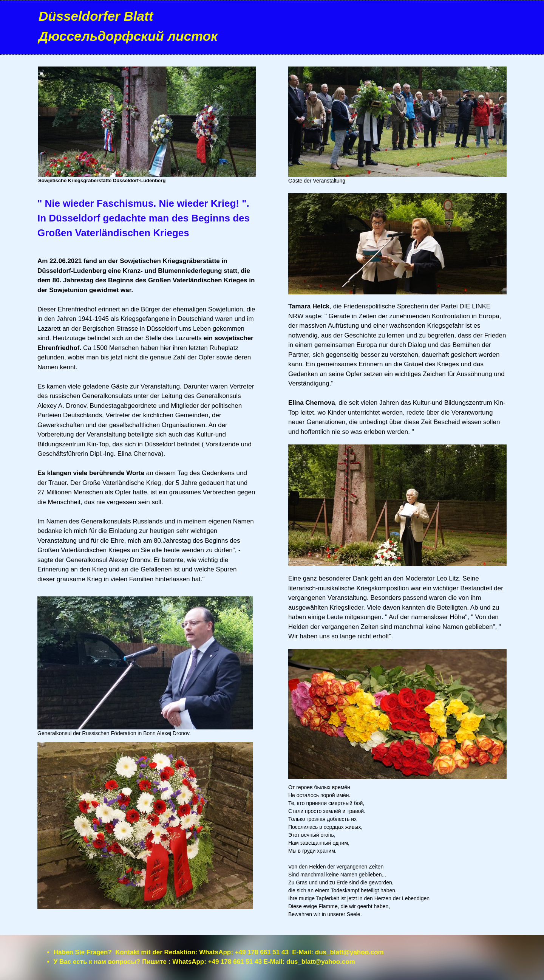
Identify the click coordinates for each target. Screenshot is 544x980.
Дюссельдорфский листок (128, 36)
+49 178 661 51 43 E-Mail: (275, 952)
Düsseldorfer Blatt (96, 16)
